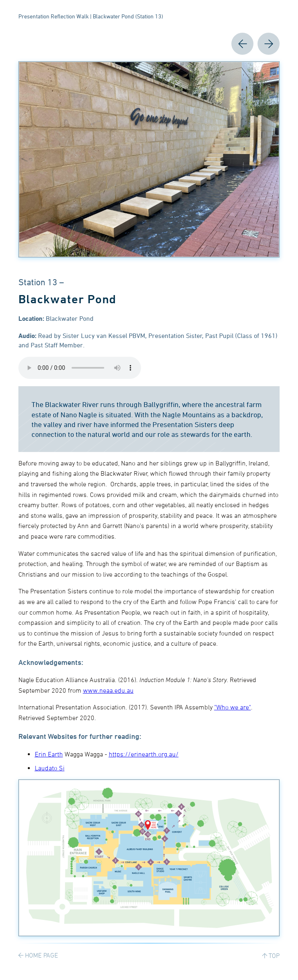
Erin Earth (49, 754)
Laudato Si (50, 768)
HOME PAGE (41, 955)
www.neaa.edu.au (108, 690)
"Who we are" (233, 707)
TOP (274, 955)
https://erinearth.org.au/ (144, 754)
